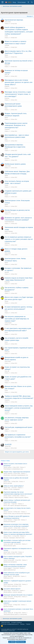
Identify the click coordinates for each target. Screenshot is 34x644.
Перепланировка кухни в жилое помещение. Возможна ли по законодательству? (16, 125)
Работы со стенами (9, 598)
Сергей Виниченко (9, 222)
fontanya (7, 422)
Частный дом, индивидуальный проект (19, 427)
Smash (6, 185)
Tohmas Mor (8, 446)
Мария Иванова (9, 231)
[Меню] (2, 2)
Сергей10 (7, 65)
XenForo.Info (12, 631)
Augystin (7, 429)
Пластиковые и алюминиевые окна (13, 469)
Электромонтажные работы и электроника (15, 614)
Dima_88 (7, 75)
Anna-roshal (8, 22)
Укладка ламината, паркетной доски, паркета (16, 497)
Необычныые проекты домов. (15, 164)
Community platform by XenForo (15, 629)
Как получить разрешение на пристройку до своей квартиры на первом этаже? (17, 319)
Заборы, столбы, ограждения (12, 489)
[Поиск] (32, 2)
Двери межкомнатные (10, 570)
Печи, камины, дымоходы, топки (12, 586)
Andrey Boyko (8, 323)
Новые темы (5, 461)
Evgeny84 (7, 282)
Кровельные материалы (10, 562)
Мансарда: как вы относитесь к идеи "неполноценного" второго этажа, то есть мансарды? (18, 94)
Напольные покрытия (9, 522)
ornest (6, 36)
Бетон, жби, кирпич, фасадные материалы (15, 505)
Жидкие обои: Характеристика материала (17, 472)
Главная (28, 624)
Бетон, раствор (8, 483)
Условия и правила (16, 622)
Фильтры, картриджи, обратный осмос (14, 538)
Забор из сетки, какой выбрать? (14, 486)
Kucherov (7, 158)
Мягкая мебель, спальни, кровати (13, 592)
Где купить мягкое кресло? (12, 589)
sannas (6, 301)
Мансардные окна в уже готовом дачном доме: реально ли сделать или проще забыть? (19, 82)
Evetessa (7, 86)
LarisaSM (7, 412)
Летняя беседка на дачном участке (17, 210)
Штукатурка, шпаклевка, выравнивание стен (16, 475)
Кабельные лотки (8, 578)
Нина (6, 108)
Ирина (6, 55)
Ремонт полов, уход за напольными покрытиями (17, 514)
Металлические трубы (10, 546)
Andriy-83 (7, 352)
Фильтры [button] (29, 16)
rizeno (6, 342)
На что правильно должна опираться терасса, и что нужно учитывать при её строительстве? (19, 239)
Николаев (7, 243)
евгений (7, 272)
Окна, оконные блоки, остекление (13, 554)
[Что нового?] (28, 2)
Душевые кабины (8, 606)
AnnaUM (7, 46)
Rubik (6, 311)
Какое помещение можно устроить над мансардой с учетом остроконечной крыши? (19, 408)
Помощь (22, 624)
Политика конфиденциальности (10, 624)
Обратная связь (6, 622)
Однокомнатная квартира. (14, 20)
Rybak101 (7, 292)
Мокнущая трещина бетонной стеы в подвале (18, 595)
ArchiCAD (8, 444)
